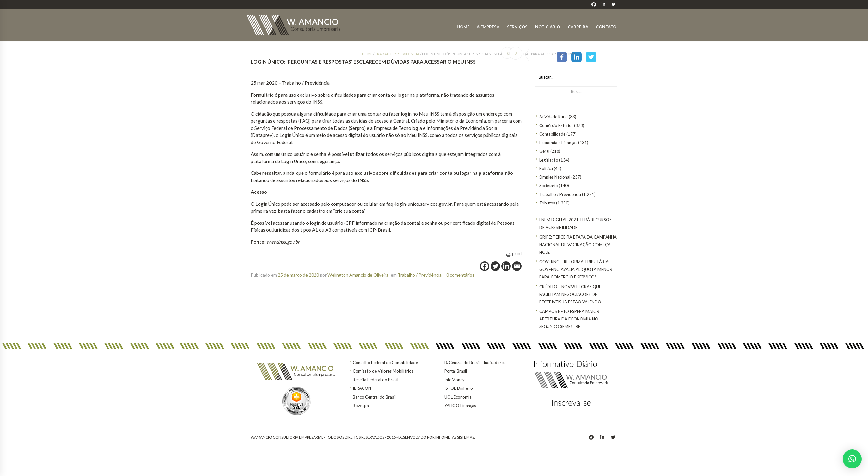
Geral (544, 151)
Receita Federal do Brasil (376, 380)
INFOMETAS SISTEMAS (455, 437)
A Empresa (488, 27)
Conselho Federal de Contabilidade (385, 363)
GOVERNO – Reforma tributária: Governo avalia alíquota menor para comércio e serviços (576, 269)
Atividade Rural (553, 117)
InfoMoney (455, 380)
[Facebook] (485, 266)
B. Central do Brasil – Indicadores (475, 363)
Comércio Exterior (556, 125)
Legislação (549, 160)
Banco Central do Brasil (374, 397)
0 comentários (460, 275)
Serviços (517, 27)
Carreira (578, 27)
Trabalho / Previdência (560, 194)
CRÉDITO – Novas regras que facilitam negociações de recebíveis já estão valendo (570, 294)
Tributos (547, 203)
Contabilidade (552, 134)
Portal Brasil (456, 371)
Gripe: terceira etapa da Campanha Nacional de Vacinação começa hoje (578, 245)
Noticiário (548, 27)
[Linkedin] (506, 266)
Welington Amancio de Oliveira (358, 275)
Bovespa (361, 406)
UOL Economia (458, 397)
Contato (606, 27)
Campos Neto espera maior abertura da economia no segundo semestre (569, 319)
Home (463, 27)
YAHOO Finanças (460, 406)
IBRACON (362, 388)
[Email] (517, 266)
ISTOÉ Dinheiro (459, 388)
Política (546, 168)
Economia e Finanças (558, 143)
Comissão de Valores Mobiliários (383, 371)
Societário (549, 186)
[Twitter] (495, 266)
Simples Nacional (555, 177)
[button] (852, 459)
